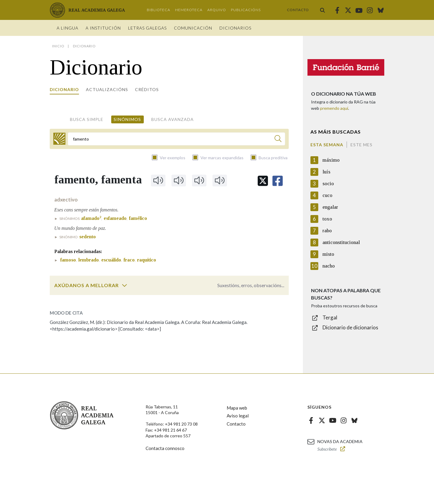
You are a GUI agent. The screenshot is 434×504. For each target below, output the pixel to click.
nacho (329, 266)
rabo (327, 231)
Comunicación (193, 28)
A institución (103, 28)
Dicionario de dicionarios (350, 327)
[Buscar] (278, 139)
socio (328, 184)
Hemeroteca (189, 10)
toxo (327, 219)
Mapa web (237, 408)
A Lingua (68, 28)
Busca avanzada (173, 119)
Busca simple (87, 119)
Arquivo (217, 10)
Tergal (330, 317)
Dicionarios (235, 28)
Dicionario (64, 89)
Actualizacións (107, 89)
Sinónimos (127, 119)
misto (328, 254)
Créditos (147, 89)
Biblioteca (159, 10)
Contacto (298, 10)
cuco (327, 195)
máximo (331, 160)
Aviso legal (238, 416)
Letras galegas (147, 28)
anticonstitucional (341, 242)
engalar (330, 207)
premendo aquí (334, 108)
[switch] (124, 285)
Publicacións (246, 10)
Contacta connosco (165, 448)
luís (326, 172)
